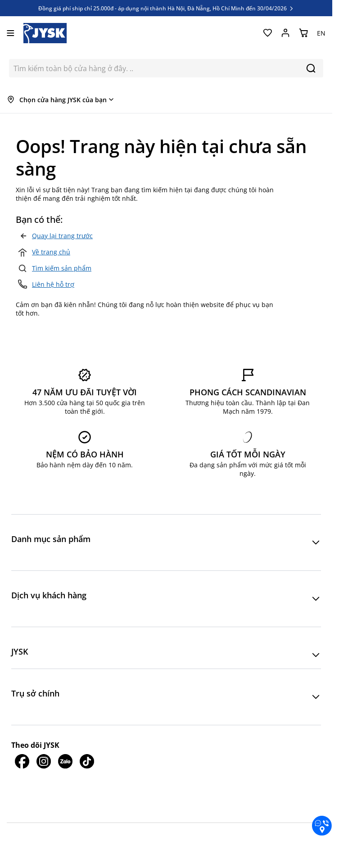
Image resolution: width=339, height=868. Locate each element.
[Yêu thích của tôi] (267, 33)
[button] (166, 542)
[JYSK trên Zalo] (65, 773)
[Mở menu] (11, 33)
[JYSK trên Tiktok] (87, 773)
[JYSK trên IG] (44, 773)
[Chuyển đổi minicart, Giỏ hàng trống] (303, 33)
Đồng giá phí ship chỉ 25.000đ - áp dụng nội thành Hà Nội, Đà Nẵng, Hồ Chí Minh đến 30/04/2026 (166, 8)
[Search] (311, 68)
